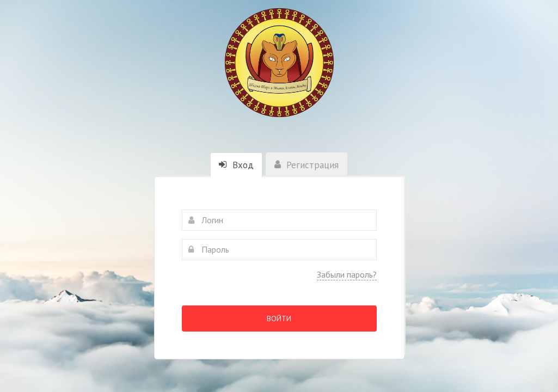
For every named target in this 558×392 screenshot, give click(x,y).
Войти (279, 318)
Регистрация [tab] (306, 165)
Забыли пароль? (347, 274)
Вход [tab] (236, 165)
